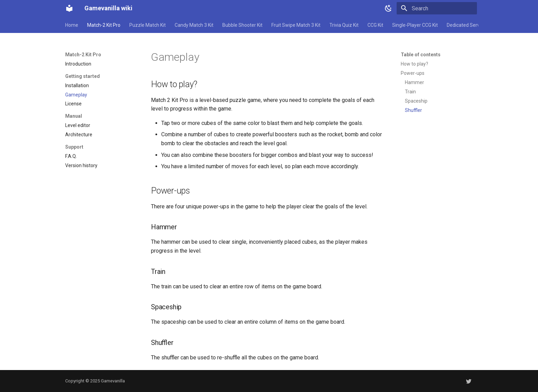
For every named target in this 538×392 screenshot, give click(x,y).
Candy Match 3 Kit (194, 25)
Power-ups (413, 73)
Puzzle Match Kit (148, 25)
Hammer (414, 82)
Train (410, 92)
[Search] (437, 8)
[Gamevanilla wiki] (69, 8)
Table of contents (421, 55)
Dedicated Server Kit (469, 25)
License (73, 104)
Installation (77, 85)
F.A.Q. (71, 156)
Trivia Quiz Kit (344, 25)
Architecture (79, 135)
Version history (81, 165)
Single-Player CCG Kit (415, 25)
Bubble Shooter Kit (242, 25)
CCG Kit (375, 25)
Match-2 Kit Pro (104, 25)
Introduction (78, 64)
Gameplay (76, 95)
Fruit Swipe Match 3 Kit (296, 25)
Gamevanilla (113, 381)
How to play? (414, 64)
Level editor (78, 125)
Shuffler (413, 110)
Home (72, 25)
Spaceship (416, 101)
